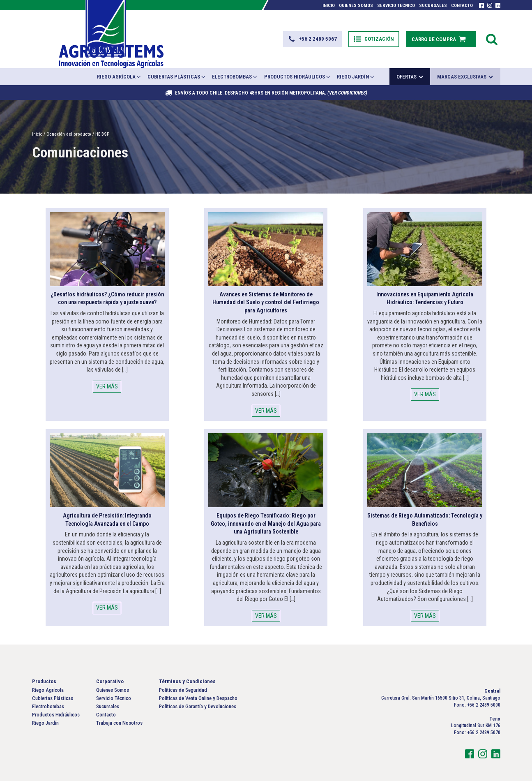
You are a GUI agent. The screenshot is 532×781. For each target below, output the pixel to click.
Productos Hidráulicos (298, 61)
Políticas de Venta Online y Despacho (198, 682)
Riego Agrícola (119, 61)
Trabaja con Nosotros (119, 707)
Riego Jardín (356, 61)
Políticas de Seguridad (183, 674)
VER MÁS (107, 370)
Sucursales (433, 6)
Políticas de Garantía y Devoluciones (198, 690)
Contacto (462, 6)
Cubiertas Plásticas (177, 61)
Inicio (329, 6)
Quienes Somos (356, 6)
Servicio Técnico (396, 6)
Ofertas (410, 61)
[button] (301, 31)
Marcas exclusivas (465, 61)
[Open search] (492, 31)
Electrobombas (235, 61)
